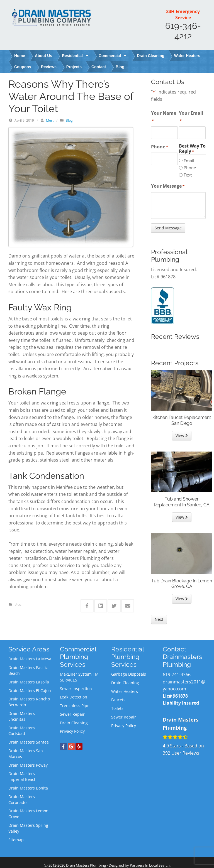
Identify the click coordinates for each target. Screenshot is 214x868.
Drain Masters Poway (28, 765)
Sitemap (16, 840)
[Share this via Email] (128, 606)
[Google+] (71, 746)
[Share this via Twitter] (114, 606)
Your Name (164, 117)
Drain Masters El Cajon (30, 691)
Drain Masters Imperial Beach (22, 776)
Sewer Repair (72, 714)
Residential (75, 56)
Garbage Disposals (129, 674)
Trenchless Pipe (75, 706)
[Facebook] (63, 746)
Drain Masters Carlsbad (22, 731)
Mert (50, 120)
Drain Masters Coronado (22, 800)
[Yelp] (79, 746)
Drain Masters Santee (29, 742)
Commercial (113, 56)
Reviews (49, 67)
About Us (43, 56)
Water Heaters (187, 56)
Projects (74, 67)
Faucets (118, 700)
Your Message (168, 186)
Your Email (191, 117)
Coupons (23, 67)
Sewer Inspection (76, 689)
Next (159, 619)
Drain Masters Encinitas (22, 716)
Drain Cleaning (151, 56)
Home (20, 56)
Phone (160, 147)
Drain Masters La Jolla (29, 682)
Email (189, 161)
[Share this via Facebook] (87, 606)
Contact (99, 67)
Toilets (117, 708)
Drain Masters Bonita (28, 788)
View (182, 436)
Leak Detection (74, 697)
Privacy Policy (72, 731)
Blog (120, 67)
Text (188, 175)
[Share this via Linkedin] (101, 606)
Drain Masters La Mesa (30, 659)
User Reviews (181, 753)
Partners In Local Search (150, 865)
